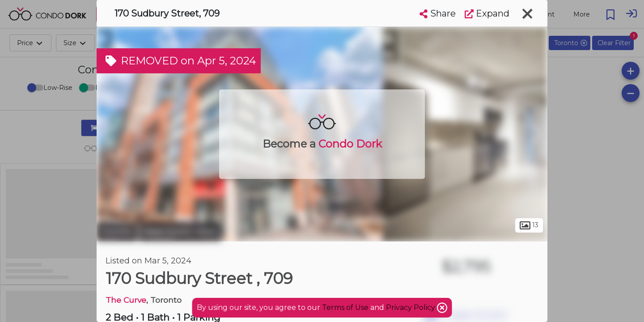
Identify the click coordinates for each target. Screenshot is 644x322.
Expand (487, 13)
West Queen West (180, 232)
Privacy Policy (411, 307)
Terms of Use (345, 307)
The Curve (126, 300)
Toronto (117, 232)
